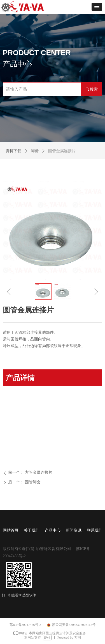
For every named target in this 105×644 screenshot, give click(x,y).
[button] (97, 7)
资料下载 (13, 151)
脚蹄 (35, 151)
